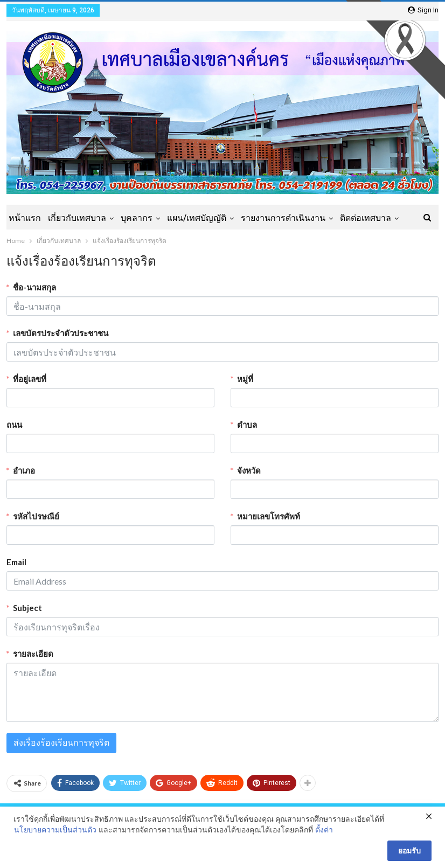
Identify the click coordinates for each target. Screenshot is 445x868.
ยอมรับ (409, 851)
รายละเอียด (33, 654)
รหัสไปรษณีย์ (36, 516)
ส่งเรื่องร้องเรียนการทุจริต (61, 743)
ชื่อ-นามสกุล (34, 287)
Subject (27, 608)
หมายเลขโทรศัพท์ (269, 516)
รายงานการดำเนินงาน (283, 218)
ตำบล (247, 425)
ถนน (14, 425)
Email (16, 562)
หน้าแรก (25, 218)
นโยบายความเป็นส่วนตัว (55, 830)
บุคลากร (137, 218)
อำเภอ (24, 470)
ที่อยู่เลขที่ (30, 379)
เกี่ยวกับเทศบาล (77, 218)
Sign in (423, 10)
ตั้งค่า (324, 830)
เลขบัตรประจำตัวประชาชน (61, 333)
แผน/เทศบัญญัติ (197, 218)
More (350, 218)
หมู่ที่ (245, 379)
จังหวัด (249, 470)
